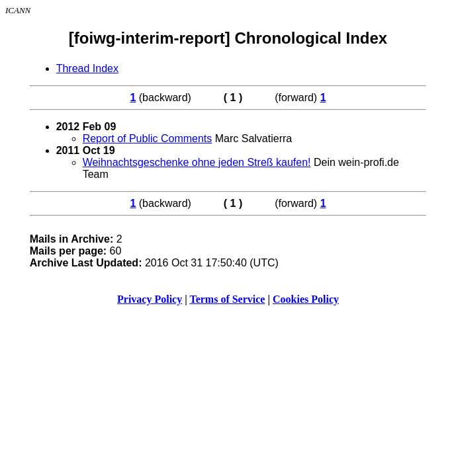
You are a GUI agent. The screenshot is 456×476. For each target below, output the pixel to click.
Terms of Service (227, 299)
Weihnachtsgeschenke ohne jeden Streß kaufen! (197, 162)
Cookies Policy (306, 299)
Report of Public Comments (148, 139)
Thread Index (87, 68)
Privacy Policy (150, 299)
